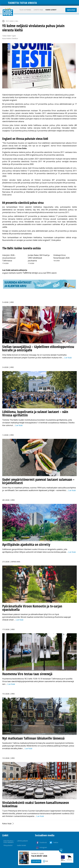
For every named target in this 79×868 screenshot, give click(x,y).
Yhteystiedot (8, 845)
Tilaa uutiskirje (25, 10)
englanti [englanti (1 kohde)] (5, 273)
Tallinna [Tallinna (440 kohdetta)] (27, 273)
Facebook (43, 842)
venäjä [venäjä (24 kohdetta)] (35, 273)
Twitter (56, 842)
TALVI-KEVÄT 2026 (39, 856)
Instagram (43, 847)
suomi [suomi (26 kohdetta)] (19, 273)
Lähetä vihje (38, 10)
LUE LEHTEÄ (36, 861)
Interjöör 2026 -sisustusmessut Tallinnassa (9, 258)
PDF (47, 861)
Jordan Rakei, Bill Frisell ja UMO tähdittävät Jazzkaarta (39, 258)
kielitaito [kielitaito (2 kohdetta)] (12, 273)
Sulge (61, 850)
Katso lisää (7, 824)
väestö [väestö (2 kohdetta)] (54, 273)
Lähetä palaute (22, 841)
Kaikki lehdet (51, 10)
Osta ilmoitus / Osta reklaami (9, 842)
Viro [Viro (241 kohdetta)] (49, 273)
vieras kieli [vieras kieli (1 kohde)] (42, 273)
